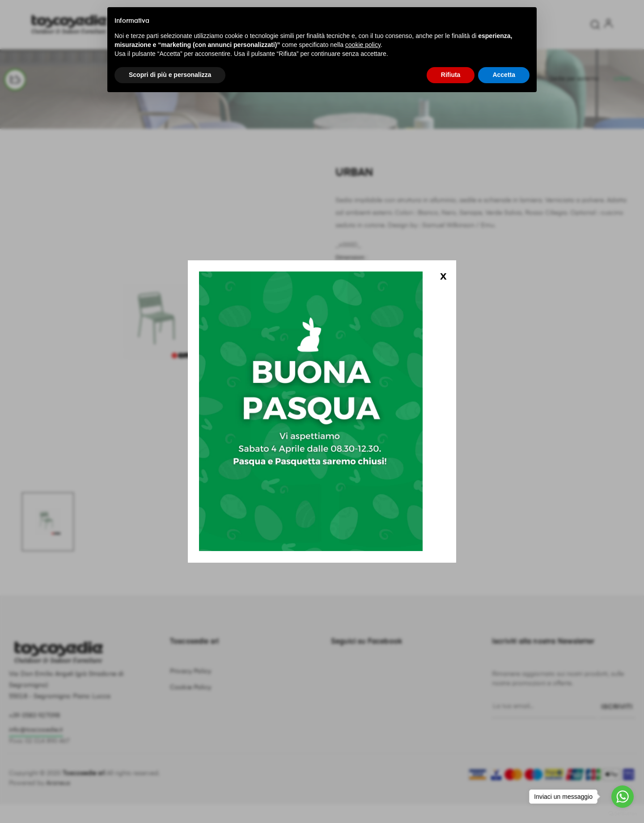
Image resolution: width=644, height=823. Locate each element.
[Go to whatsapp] (623, 797)
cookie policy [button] (363, 45)
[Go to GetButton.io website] (623, 814)
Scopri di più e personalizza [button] (170, 75)
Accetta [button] (504, 75)
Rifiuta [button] (451, 75)
